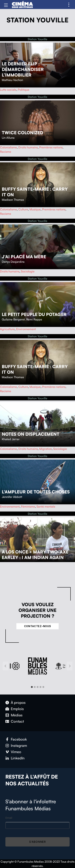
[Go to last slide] (6, 666)
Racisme (6, 152)
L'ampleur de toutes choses (36, 492)
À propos (18, 702)
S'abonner (37, 842)
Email (9, 818)
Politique (24, 90)
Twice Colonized (22, 133)
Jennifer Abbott (12, 497)
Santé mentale (46, 506)
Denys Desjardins (13, 262)
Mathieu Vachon (12, 80)
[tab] (32, 687)
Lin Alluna (8, 138)
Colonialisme (8, 147)
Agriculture (7, 329)
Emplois (17, 709)
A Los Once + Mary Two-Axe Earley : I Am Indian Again (35, 555)
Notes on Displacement (31, 434)
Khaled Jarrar (11, 439)
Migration (46, 449)
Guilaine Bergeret (13, 319)
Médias (17, 715)
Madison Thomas (13, 200)
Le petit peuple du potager (34, 314)
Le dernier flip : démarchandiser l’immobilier (23, 69)
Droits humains (28, 147)
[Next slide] (70, 666)
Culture (23, 209)
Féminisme (28, 506)
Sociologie (28, 271)
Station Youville (37, 39)
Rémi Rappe (34, 319)
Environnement (26, 329)
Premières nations (51, 147)
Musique (35, 209)
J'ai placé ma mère (24, 257)
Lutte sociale (8, 90)
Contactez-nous (38, 626)
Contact (17, 721)
